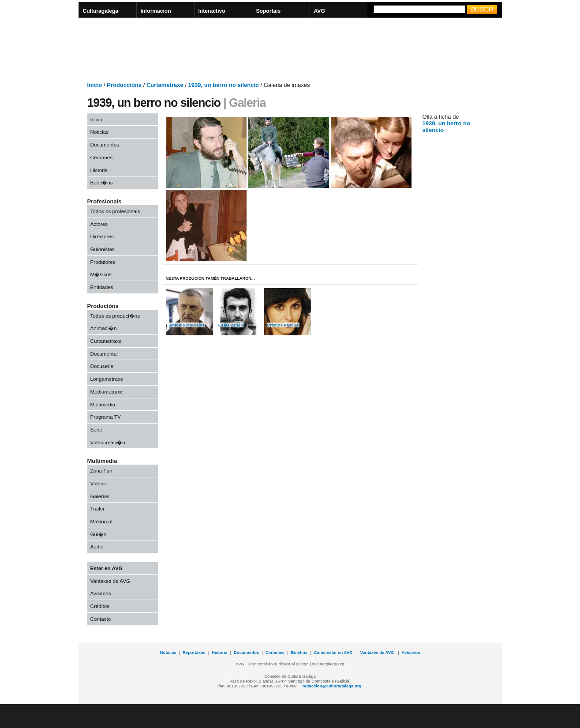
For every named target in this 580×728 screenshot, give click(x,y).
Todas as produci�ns (115, 316)
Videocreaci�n (108, 442)
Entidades (102, 287)
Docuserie (102, 366)
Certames (102, 157)
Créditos (100, 606)
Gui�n (99, 534)
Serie (96, 430)
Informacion (156, 11)
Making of (102, 521)
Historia (99, 170)
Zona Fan (101, 471)
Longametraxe (107, 379)
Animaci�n (104, 328)
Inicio (96, 119)
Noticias (100, 132)
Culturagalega (101, 11)
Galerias (100, 496)
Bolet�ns (102, 182)
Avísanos (411, 652)
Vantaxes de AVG (110, 581)
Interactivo (212, 11)
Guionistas (103, 249)
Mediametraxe (107, 392)
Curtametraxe (106, 341)
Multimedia (103, 404)
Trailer (98, 508)
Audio (97, 546)
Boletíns (299, 652)
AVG (320, 11)
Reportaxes (194, 652)
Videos (98, 483)
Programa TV (106, 417)
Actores (99, 224)
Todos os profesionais (115, 211)
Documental (104, 354)
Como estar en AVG (334, 652)
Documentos (105, 144)
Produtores (103, 262)
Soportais (269, 11)
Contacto (101, 619)
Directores (102, 236)
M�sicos (101, 274)
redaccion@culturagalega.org (332, 686)
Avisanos (101, 593)
